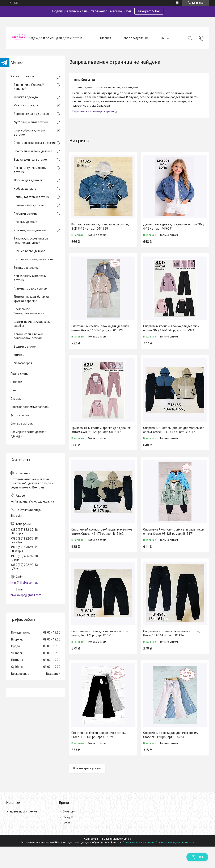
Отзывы (16, 399)
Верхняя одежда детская (31, 114)
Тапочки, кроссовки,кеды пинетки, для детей (31, 241)
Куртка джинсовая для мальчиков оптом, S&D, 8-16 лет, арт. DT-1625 (100, 226)
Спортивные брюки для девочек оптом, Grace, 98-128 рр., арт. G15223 (170, 735)
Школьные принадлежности (33, 259)
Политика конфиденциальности (175, 843)
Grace (67, 823)
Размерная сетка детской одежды (28, 434)
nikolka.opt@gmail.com (26, 595)
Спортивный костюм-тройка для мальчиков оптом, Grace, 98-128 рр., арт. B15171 (174, 532)
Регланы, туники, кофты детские (30, 170)
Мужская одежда (26, 105)
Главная (106, 38)
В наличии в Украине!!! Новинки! (29, 87)
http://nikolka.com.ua (24, 583)
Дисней (19, 355)
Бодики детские (25, 347)
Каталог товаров (22, 76)
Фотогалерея (23, 363)
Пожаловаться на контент (138, 843)
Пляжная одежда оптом (30, 288)
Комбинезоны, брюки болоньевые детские (28, 336)
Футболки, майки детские (31, 122)
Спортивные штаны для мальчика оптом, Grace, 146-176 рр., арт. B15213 (100, 633)
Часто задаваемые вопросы (30, 407)
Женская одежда (26, 97)
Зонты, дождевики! (27, 268)
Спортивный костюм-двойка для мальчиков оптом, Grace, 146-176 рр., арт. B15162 (102, 532)
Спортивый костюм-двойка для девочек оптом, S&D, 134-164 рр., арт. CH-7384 (171, 328)
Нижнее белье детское (29, 251)
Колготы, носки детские (30, 230)
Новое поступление (135, 38)
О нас (14, 390)
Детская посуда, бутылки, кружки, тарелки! (31, 299)
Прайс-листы (19, 374)
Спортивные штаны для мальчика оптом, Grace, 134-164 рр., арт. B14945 (172, 633)
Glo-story (69, 811)
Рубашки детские (26, 214)
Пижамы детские (25, 222)
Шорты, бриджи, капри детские (29, 132)
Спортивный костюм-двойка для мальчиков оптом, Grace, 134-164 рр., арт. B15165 (174, 430)
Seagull (68, 817)
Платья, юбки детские (29, 205)
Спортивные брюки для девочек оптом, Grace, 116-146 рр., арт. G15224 (99, 735)
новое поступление (24, 811)
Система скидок (22, 423)
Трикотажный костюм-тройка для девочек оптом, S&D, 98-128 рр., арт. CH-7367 (101, 430)
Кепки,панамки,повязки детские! (30, 278)
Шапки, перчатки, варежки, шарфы (32, 324)
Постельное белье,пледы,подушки (29, 311)
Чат (197, 857)
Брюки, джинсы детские (30, 160)
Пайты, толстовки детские (32, 197)
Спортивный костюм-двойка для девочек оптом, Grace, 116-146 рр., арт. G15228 (100, 328)
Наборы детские (25, 189)
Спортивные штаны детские (33, 151)
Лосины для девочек (28, 180)
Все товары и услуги (87, 768)
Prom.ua (126, 839)
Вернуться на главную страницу (95, 111)
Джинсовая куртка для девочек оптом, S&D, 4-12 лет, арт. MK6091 (174, 226)
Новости (16, 382)
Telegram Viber (149, 11)
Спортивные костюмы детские (35, 143)
